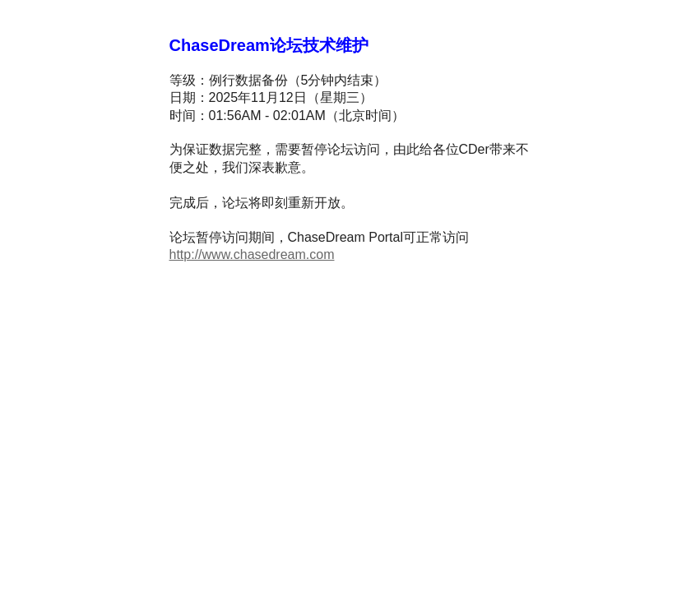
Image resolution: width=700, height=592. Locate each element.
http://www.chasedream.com (252, 254)
